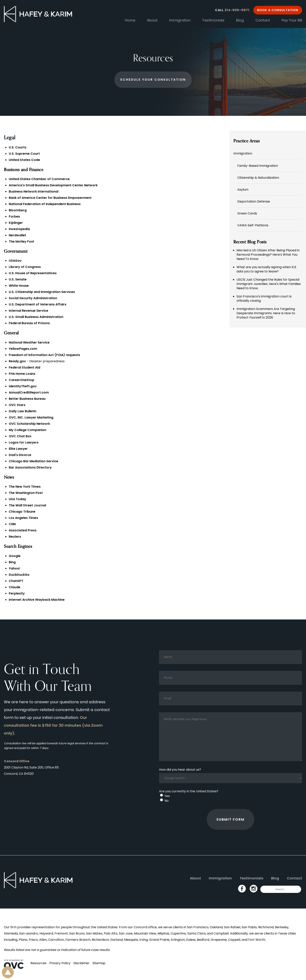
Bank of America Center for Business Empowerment (50, 198)
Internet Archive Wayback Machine (37, 600)
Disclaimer (81, 963)
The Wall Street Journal (27, 505)
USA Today (17, 499)
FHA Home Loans (22, 374)
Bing (12, 562)
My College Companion (28, 430)
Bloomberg (18, 210)
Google (15, 556)
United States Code (24, 160)
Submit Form (230, 819)
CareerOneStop (21, 380)
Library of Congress (25, 267)
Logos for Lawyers (24, 442)
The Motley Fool (21, 241)
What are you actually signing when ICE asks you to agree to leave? (266, 269)
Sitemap (99, 963)
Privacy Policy (60, 963)
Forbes (14, 216)
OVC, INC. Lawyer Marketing (31, 417)
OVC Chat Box (20, 436)
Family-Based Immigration (258, 166)
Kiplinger (16, 223)
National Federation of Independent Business (45, 204)
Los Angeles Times (23, 518)
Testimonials (213, 20)
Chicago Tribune (22, 512)
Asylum (243, 190)
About (152, 20)
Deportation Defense (254, 201)
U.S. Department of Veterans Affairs (38, 304)
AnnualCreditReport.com (29, 392)
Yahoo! (14, 568)
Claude (15, 587)
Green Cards (247, 213)
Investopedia (19, 229)
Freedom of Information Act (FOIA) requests (44, 355)
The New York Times (25, 487)
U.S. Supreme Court (24, 154)
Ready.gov (17, 361)
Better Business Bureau (27, 399)
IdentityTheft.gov (23, 386)
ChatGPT (16, 581)
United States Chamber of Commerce (39, 179)
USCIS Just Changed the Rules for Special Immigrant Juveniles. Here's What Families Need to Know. (269, 284)
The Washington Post (26, 493)
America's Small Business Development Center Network (53, 185)
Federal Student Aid (24, 367)
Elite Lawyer (18, 449)
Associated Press (23, 530)
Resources (38, 963)
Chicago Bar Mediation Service (33, 461)
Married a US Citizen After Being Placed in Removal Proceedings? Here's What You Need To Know (268, 255)
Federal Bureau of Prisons (29, 323)
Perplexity (17, 593)
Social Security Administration (33, 298)
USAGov (15, 261)
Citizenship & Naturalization (258, 178)
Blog (240, 20)
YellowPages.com (23, 349)
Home (130, 20)
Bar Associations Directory (30, 467)
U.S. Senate (18, 279)
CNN (12, 524)
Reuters (15, 537)
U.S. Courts (18, 147)
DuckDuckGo (19, 575)
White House (19, 286)
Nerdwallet (17, 235)
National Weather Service (29, 342)
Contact (263, 20)
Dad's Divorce (20, 455)
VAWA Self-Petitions (253, 225)
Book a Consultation (278, 10)
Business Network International (34, 191)
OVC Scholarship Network (29, 424)
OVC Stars (17, 405)
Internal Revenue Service (28, 311)
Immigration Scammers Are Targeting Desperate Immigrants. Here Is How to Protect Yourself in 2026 (266, 313)
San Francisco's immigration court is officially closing (264, 299)
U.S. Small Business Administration (36, 317)
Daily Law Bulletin (23, 411)
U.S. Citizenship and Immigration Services (42, 292)
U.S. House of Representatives (33, 273)
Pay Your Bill (292, 20)
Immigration (180, 20)
